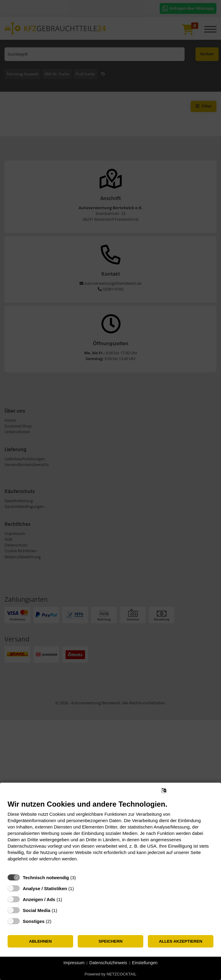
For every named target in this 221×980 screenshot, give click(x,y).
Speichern (111, 941)
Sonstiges (34, 921)
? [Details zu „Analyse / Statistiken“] (80, 888)
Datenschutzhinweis (108, 963)
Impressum (74, 963)
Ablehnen (40, 941)
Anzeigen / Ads (39, 899)
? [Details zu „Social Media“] (63, 910)
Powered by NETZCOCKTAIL (110, 974)
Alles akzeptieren (181, 941)
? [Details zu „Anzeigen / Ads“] (68, 899)
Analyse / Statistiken (45, 888)
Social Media (37, 910)
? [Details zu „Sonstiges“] (57, 921)
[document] (110, 835)
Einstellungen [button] (145, 963)
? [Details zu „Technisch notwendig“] (81, 878)
